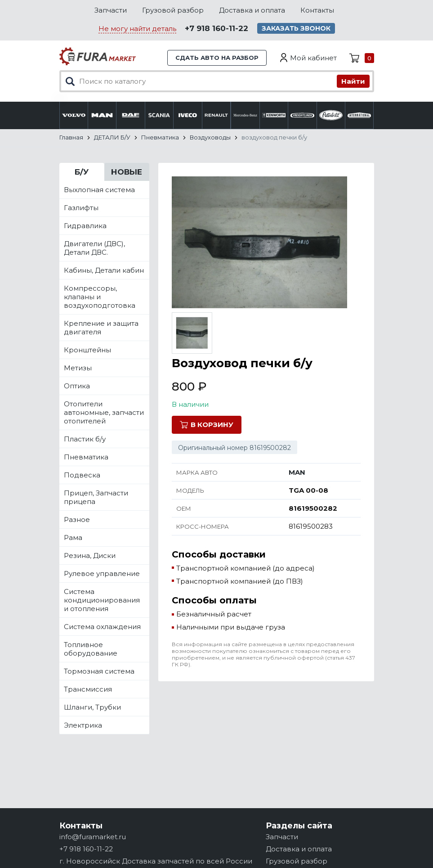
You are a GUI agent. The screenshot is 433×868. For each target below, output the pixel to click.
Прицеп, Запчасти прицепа (96, 497)
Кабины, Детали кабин (104, 270)
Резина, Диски (90, 555)
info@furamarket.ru (93, 837)
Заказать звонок (296, 28)
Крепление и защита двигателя (101, 328)
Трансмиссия (88, 689)
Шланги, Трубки (92, 707)
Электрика (83, 725)
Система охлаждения (102, 627)
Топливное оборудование (91, 649)
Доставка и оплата (252, 10)
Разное (77, 519)
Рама (73, 537)
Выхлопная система (99, 190)
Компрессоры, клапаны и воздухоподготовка (100, 297)
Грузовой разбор (173, 10)
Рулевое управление (102, 573)
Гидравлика (85, 226)
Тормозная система (99, 671)
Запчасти (111, 10)
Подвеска (82, 475)
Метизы (78, 368)
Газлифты (81, 208)
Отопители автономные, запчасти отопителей (104, 412)
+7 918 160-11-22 (216, 28)
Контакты (317, 10)
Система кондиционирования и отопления (102, 600)
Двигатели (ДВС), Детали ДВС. (94, 248)
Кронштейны (87, 350)
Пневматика (86, 457)
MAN (297, 472)
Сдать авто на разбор (217, 58)
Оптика (77, 386)
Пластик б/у (85, 439)
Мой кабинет (313, 58)
